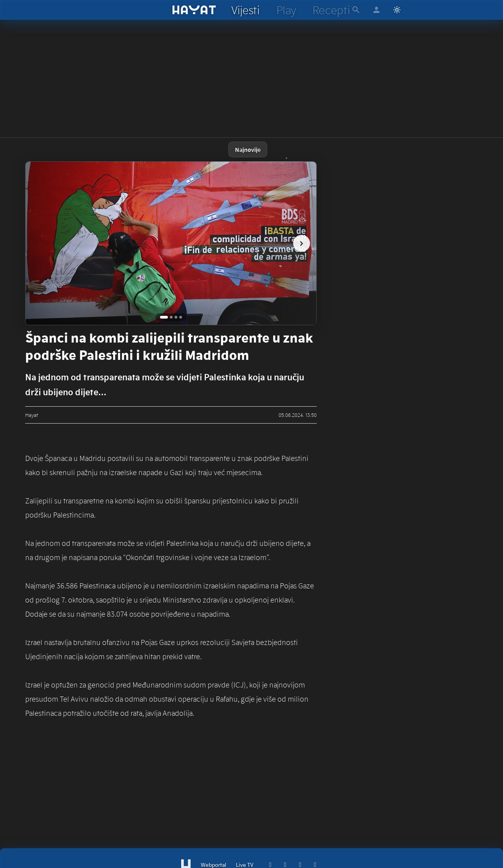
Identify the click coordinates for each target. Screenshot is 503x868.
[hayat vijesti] (245, 10)
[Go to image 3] (176, 317)
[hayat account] (376, 10)
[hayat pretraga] (356, 10)
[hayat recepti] (331, 10)
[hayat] (194, 10)
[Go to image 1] (164, 317)
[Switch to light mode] (397, 10)
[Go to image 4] (181, 317)
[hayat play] (286, 10)
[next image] (301, 243)
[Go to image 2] (171, 317)
